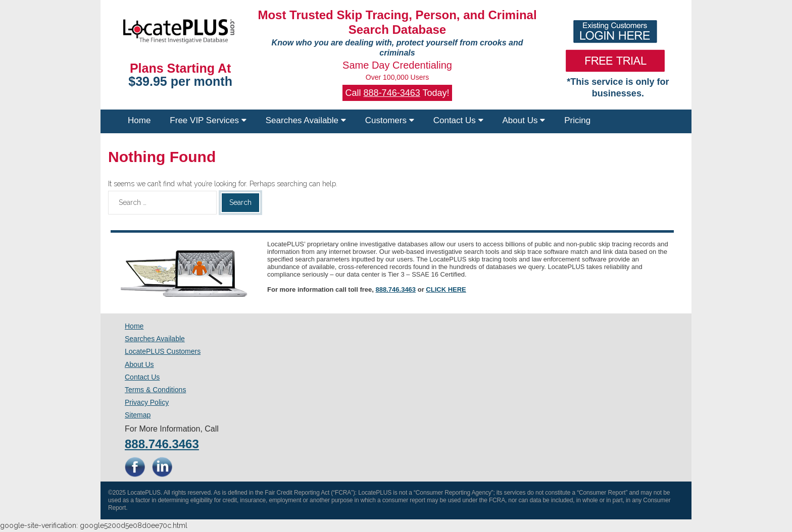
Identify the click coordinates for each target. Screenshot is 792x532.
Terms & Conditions (155, 390)
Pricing (577, 120)
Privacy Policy (147, 402)
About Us (524, 120)
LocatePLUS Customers (163, 351)
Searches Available (306, 120)
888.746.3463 (396, 289)
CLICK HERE (446, 289)
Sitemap (138, 415)
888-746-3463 (392, 93)
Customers (390, 120)
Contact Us (458, 120)
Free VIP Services (208, 120)
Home (139, 120)
